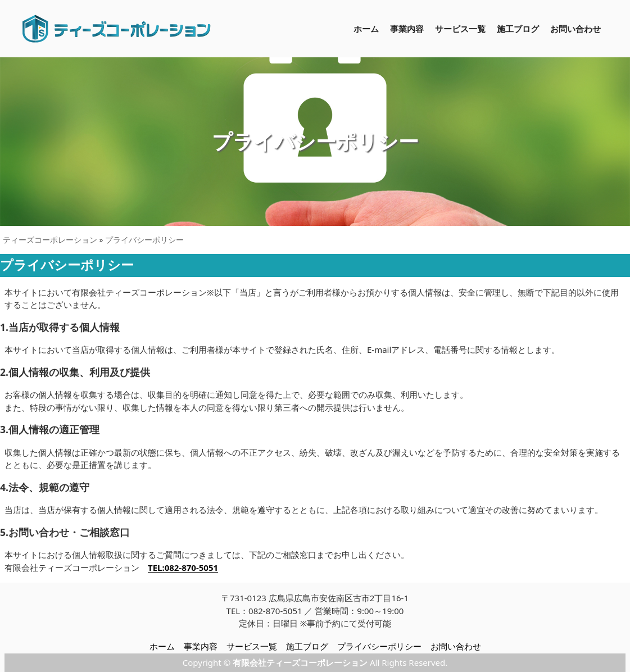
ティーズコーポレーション (50, 240)
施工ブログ (518, 29)
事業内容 (407, 29)
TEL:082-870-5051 (183, 567)
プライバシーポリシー (144, 240)
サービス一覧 (460, 29)
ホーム (366, 29)
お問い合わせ (575, 29)
